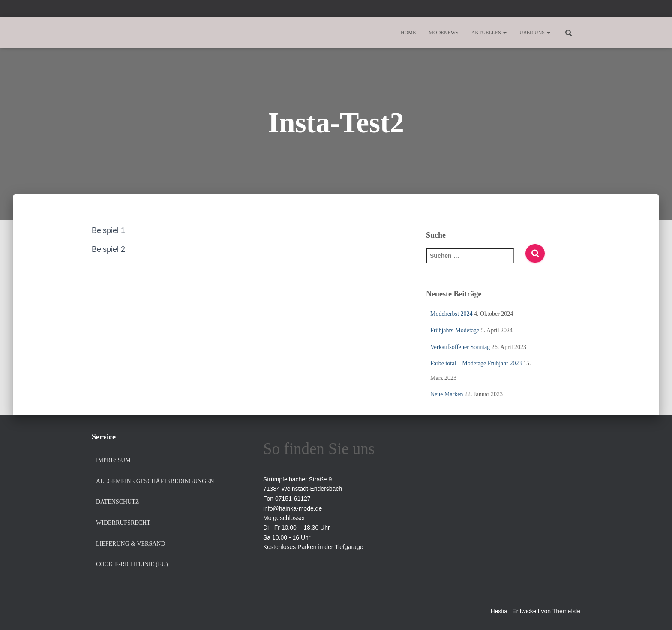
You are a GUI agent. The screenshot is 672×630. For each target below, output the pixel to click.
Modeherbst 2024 (451, 314)
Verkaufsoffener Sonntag (460, 347)
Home (408, 33)
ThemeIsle (566, 611)
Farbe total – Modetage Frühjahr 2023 (476, 363)
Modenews (443, 33)
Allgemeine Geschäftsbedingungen (155, 481)
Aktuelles (489, 33)
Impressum (113, 460)
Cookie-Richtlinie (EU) (132, 564)
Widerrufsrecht (123, 523)
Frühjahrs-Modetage (455, 330)
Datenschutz (117, 502)
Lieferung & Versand (131, 544)
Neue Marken (447, 394)
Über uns (535, 33)
